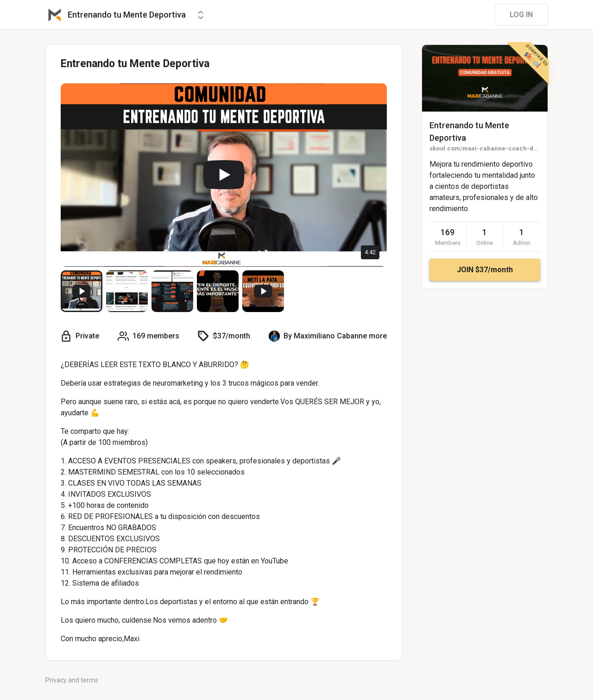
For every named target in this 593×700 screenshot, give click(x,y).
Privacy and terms (72, 680)
